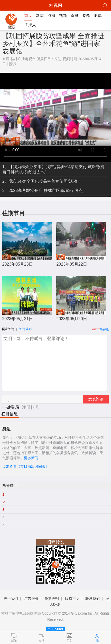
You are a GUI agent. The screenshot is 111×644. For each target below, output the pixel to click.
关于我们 (11, 598)
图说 (98, 15)
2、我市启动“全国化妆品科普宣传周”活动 (40, 181)
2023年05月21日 (17, 319)
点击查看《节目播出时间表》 (26, 466)
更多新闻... (33, 458)
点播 (51, 15)
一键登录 (11, 407)
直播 (75, 15)
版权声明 (72, 598)
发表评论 (96, 399)
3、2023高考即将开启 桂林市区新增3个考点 (43, 190)
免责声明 (52, 598)
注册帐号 (31, 407)
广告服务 (31, 598)
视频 (63, 15)
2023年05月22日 (72, 264)
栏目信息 (10, 414)
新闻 (40, 15)
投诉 (12, 64)
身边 (58, 59)
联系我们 (92, 598)
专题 (86, 15)
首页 (28, 15)
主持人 (30, 25)
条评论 (104, 329)
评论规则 (25, 329)
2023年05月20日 (72, 319)
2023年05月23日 (17, 264)
